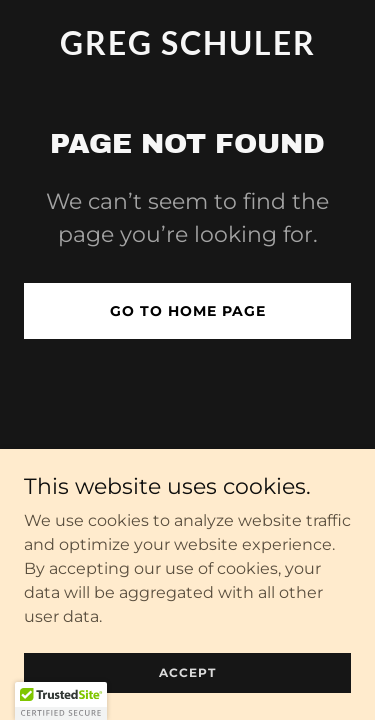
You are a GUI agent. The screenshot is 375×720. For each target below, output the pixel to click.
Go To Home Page (188, 311)
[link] (187, 49)
